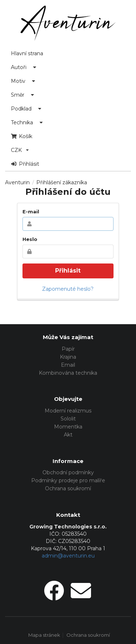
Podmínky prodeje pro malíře (68, 480)
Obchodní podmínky (68, 473)
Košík (22, 136)
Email (68, 365)
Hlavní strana (27, 53)
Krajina (68, 357)
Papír (68, 349)
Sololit (68, 419)
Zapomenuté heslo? (68, 289)
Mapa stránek (44, 635)
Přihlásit (25, 164)
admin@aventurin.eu (68, 556)
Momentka (68, 427)
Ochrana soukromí (68, 488)
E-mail (31, 212)
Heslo (30, 239)
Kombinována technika (68, 373)
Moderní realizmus (68, 411)
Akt (68, 434)
